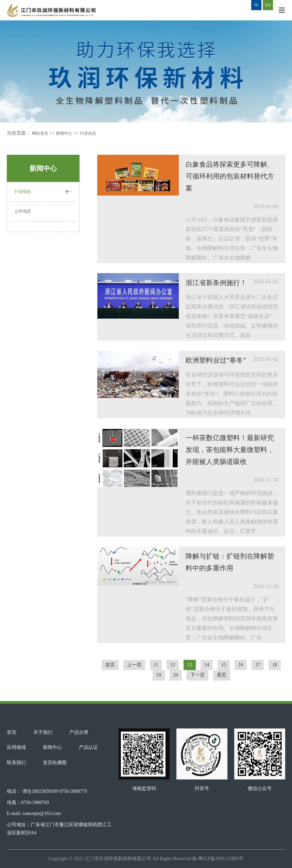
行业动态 (95, 133)
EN (268, 5)
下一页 (197, 675)
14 (207, 665)
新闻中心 (68, 133)
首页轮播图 (55, 794)
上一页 (134, 665)
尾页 (222, 675)
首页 (110, 665)
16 (241, 665)
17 (258, 665)
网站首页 (42, 133)
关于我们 (43, 764)
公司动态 (24, 213)
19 (159, 675)
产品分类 (79, 764)
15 (224, 665)
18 (275, 665)
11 (156, 665)
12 (173, 665)
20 (176, 675)
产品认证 (88, 779)
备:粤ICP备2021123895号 (218, 859)
